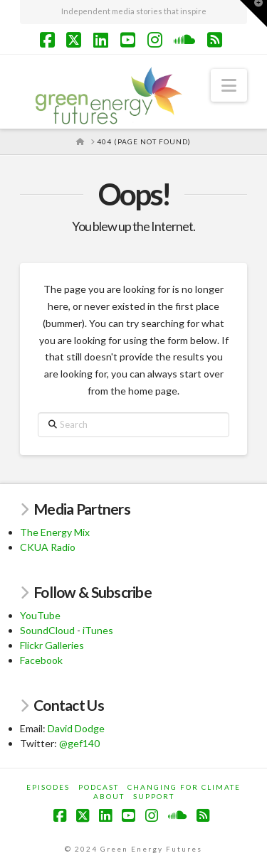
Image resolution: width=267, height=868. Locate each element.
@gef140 (79, 743)
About (109, 796)
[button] (229, 85)
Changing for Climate (184, 787)
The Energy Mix (55, 532)
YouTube (40, 615)
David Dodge (76, 728)
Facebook (41, 660)
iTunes (98, 630)
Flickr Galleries (52, 645)
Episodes (48, 787)
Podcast (99, 787)
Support (154, 796)
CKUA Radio (48, 547)
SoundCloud (47, 630)
